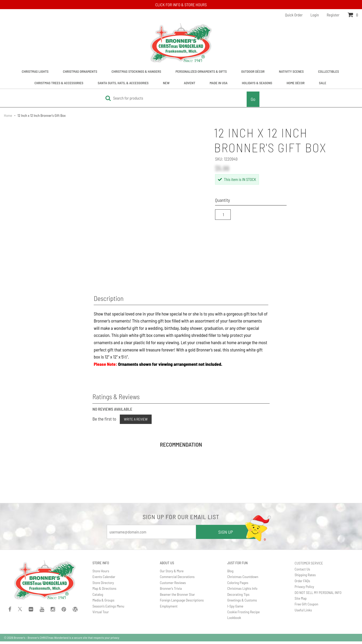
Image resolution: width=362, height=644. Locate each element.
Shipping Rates (305, 577)
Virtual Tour (101, 614)
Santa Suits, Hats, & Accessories (123, 83)
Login (315, 15)
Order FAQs (302, 583)
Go (253, 99)
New (166, 83)
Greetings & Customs (242, 603)
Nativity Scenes (291, 71)
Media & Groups (103, 603)
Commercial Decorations (177, 579)
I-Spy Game (235, 608)
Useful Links (303, 613)
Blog (230, 573)
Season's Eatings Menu (108, 608)
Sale (323, 83)
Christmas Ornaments (80, 71)
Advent (190, 83)
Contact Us (302, 571)
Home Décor (296, 83)
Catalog (98, 597)
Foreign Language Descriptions (182, 603)
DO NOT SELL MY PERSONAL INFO (318, 595)
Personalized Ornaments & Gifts (201, 71)
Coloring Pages (238, 585)
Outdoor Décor (253, 71)
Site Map (301, 601)
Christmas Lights (35, 71)
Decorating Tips (238, 597)
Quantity (222, 200)
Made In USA (219, 83)
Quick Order (294, 15)
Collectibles (329, 71)
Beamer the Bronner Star (177, 597)
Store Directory (103, 585)
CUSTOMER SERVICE (309, 566)
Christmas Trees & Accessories (59, 83)
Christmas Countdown (243, 579)
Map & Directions (104, 591)
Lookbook (234, 620)
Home (8, 115)
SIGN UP (225, 534)
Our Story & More (172, 573)
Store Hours (101, 573)
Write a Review (136, 422)
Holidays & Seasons (257, 83)
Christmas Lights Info (242, 591)
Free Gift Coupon (306, 607)
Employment (169, 608)
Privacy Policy (304, 589)
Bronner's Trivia (171, 591)
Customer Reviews (173, 585)
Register (333, 15)
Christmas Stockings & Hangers (136, 71)
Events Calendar (104, 579)
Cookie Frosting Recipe (244, 614)
